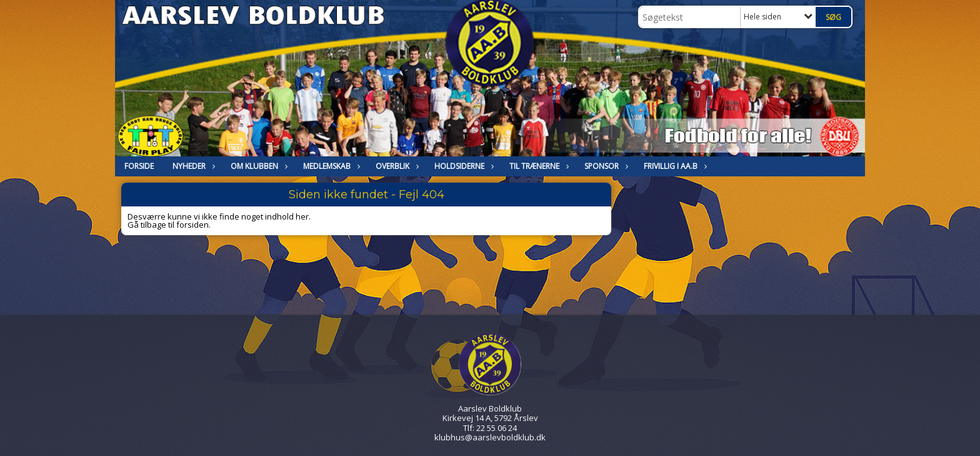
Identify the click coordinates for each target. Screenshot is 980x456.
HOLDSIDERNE (462, 166)
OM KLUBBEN (257, 166)
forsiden (192, 225)
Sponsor (605, 166)
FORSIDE (139, 166)
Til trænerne (537, 166)
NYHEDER (192, 166)
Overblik (396, 166)
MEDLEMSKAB (330, 166)
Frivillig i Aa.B (674, 166)
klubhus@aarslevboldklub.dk (490, 437)
